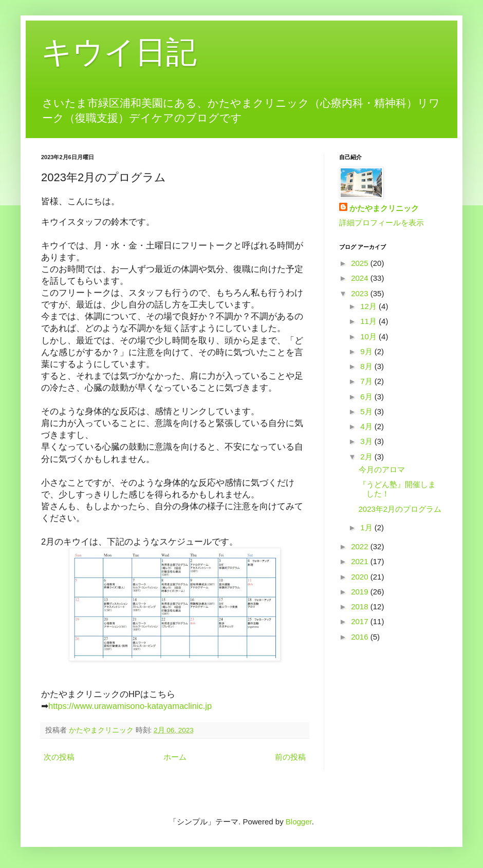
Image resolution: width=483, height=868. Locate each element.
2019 (361, 592)
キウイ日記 (119, 52)
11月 (369, 321)
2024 (361, 278)
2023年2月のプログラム (400, 509)
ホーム (175, 757)
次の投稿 (59, 757)
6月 (367, 397)
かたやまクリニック (384, 208)
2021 (361, 561)
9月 (367, 351)
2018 (361, 606)
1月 (367, 527)
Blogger (299, 822)
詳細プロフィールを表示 (382, 223)
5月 (367, 411)
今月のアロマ (382, 469)
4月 (367, 426)
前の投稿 (290, 757)
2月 (367, 457)
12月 (369, 306)
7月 (367, 381)
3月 (367, 441)
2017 (361, 621)
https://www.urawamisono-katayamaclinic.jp (130, 706)
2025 (361, 263)
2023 (361, 293)
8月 (367, 366)
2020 (361, 577)
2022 (361, 546)
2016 (361, 637)
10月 (369, 336)
